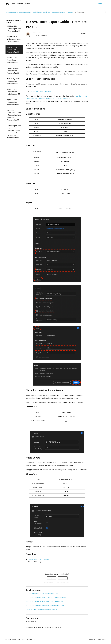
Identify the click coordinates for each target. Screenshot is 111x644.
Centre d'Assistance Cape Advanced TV (18, 12)
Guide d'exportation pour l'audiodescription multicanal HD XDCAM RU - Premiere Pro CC (14, 132)
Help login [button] (102, 639)
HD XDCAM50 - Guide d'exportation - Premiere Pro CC (14, 29)
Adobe (71, 12)
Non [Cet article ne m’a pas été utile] (63, 578)
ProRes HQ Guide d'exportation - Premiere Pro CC (13, 71)
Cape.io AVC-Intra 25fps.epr (41, 91)
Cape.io (101, 4)
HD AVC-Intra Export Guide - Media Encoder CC (13, 60)
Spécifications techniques (42, 12)
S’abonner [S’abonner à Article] (83, 33)
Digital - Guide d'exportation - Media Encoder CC (13, 92)
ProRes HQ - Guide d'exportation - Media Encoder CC (14, 81)
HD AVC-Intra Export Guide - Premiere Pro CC (13, 50)
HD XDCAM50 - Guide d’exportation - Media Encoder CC (14, 39)
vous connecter (39, 627)
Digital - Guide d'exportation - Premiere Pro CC (13, 102)
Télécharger (38, 562)
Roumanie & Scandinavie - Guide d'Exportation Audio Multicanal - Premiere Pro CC (14, 115)
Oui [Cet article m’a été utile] (51, 578)
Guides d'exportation (59, 12)
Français (93, 640)
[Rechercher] (89, 12)
